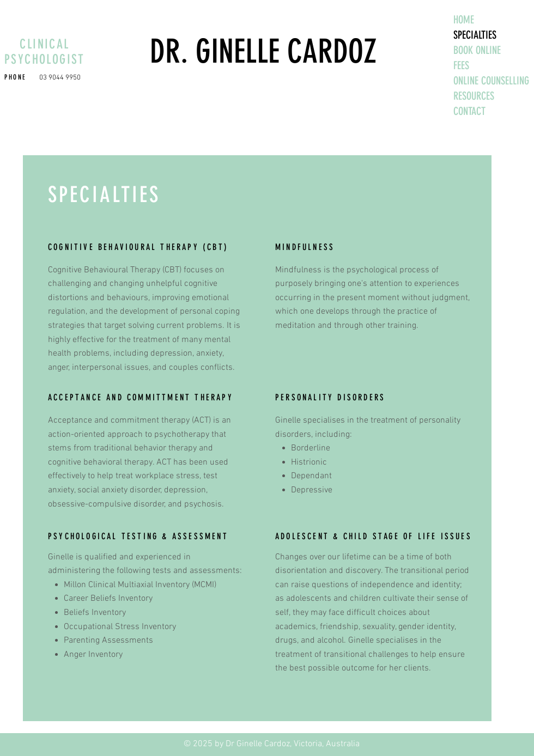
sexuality (379, 627)
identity (446, 585)
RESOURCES (474, 96)
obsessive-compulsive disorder (106, 504)
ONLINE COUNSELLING (491, 81)
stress (188, 476)
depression (185, 490)
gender (411, 627)
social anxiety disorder (119, 490)
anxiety (61, 490)
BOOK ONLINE (477, 50)
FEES (461, 65)
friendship (339, 627)
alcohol (330, 641)
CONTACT (469, 111)
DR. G (180, 51)
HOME (464, 20)
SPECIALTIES (475, 35)
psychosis (203, 504)
